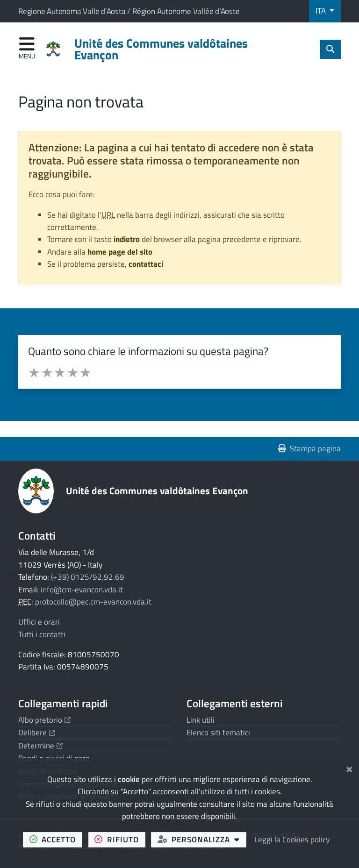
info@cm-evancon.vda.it (82, 590)
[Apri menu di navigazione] (27, 49)
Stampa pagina (310, 448)
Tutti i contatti (42, 634)
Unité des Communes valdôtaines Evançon (157, 491)
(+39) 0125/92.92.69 (88, 577)
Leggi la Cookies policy (292, 840)
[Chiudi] (349, 768)
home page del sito (120, 252)
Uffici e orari (39, 622)
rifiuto (120, 839)
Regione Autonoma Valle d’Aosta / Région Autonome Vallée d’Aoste (129, 11)
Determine (40, 746)
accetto (56, 839)
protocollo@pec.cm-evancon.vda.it (93, 602)
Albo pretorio (44, 720)
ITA (322, 11)
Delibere (37, 733)
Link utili (201, 720)
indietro (127, 239)
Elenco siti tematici (218, 733)
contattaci (146, 264)
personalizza (202, 839)
